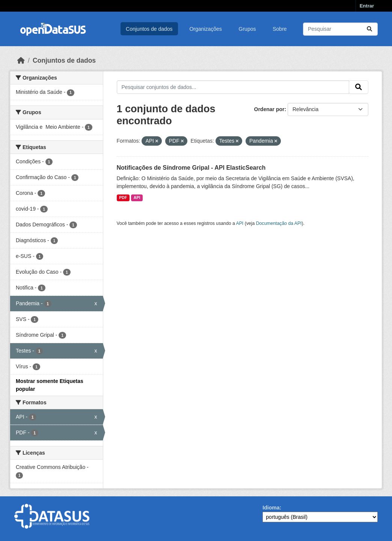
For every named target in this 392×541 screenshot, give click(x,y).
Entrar (367, 6)
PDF (123, 197)
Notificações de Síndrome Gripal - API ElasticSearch (191, 168)
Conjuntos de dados (149, 29)
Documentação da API (279, 223)
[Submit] (369, 29)
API (137, 197)
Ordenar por (269, 109)
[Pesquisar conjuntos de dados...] (340, 29)
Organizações (205, 29)
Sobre (280, 29)
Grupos (247, 29)
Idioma (271, 508)
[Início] (21, 60)
